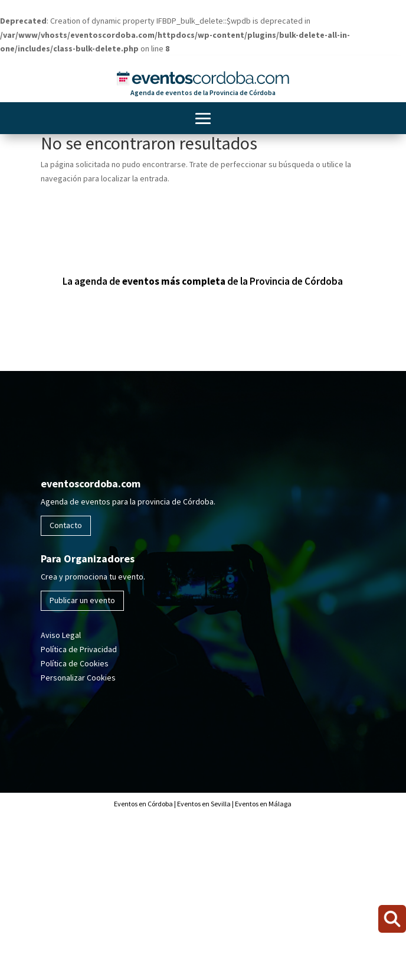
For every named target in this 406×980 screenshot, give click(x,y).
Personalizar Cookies (78, 678)
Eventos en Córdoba (143, 804)
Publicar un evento (82, 600)
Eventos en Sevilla (204, 804)
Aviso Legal (61, 635)
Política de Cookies (75, 663)
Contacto (66, 525)
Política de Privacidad (79, 649)
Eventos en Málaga (263, 804)
